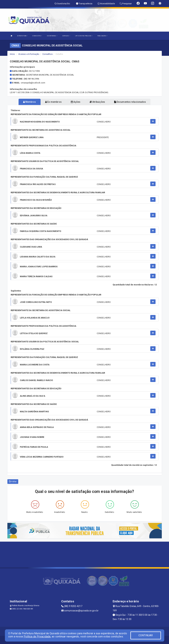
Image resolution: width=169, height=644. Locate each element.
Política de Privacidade (37, 637)
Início (12, 54)
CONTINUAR (146, 635)
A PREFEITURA (22, 36)
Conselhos (48, 54)
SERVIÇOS (66, 36)
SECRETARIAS (52, 36)
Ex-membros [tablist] (53, 102)
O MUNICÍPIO (37, 36)
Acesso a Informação (29, 54)
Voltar (13, 482)
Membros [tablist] (30, 102)
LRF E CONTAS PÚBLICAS (84, 36)
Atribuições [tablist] (97, 102)
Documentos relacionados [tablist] (130, 102)
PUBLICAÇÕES (102, 36)
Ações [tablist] (76, 102)
